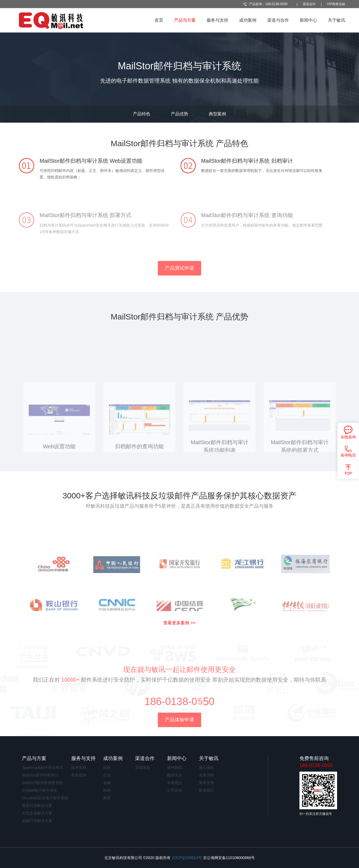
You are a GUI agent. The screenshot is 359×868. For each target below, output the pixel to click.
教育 (107, 798)
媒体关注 (175, 775)
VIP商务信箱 (336, 4)
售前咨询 (79, 775)
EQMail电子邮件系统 (40, 790)
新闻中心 (308, 20)
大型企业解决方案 (37, 813)
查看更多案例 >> (179, 623)
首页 (159, 20)
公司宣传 (175, 790)
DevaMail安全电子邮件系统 (45, 798)
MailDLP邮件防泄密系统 (42, 783)
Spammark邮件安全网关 (43, 768)
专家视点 (175, 783)
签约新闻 (175, 768)
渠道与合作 (278, 20)
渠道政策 (143, 768)
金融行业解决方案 (37, 821)
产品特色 (142, 114)
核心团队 (207, 768)
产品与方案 (185, 20)
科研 (107, 790)
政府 (107, 768)
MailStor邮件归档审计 (40, 775)
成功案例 (248, 20)
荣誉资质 (207, 783)
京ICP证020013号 (187, 858)
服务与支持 (217, 20)
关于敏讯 (337, 20)
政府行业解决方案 (37, 805)
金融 (107, 783)
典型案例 (217, 114)
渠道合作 (309, 4)
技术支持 (79, 768)
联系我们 (207, 790)
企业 (107, 775)
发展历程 (207, 775)
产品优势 (179, 114)
